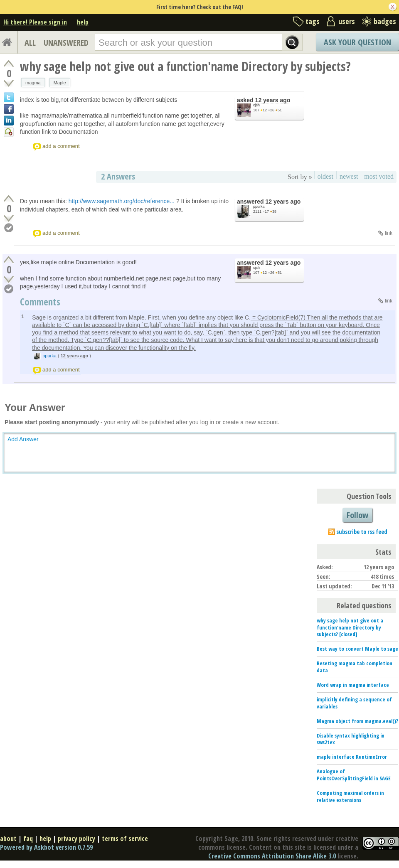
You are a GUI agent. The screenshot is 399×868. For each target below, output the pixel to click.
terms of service (125, 838)
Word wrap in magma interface (353, 685)
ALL (30, 43)
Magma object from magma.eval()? (357, 721)
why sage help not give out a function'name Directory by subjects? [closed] (350, 627)
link (389, 233)
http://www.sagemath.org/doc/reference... (122, 201)
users (347, 21)
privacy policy (76, 838)
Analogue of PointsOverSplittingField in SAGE (354, 775)
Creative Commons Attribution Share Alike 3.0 (272, 856)
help (83, 22)
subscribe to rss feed (362, 532)
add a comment (61, 146)
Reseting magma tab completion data (355, 667)
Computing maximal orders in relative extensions (350, 796)
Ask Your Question (357, 42)
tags (313, 21)
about (8, 838)
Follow (357, 515)
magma (33, 83)
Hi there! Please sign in (35, 22)
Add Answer (23, 439)
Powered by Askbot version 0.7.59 (46, 847)
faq (28, 838)
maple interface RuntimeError (352, 757)
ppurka (259, 207)
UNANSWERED (66, 43)
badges (385, 21)
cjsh (256, 105)
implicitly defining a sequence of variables (354, 703)
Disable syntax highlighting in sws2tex (351, 739)
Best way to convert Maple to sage (357, 649)
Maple (60, 83)
